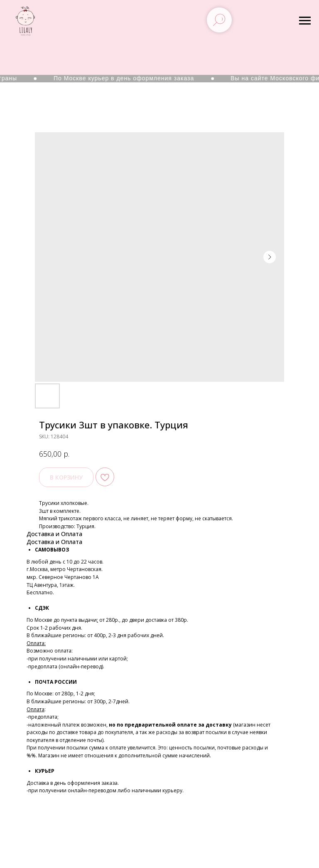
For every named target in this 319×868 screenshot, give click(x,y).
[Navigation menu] (305, 21)
